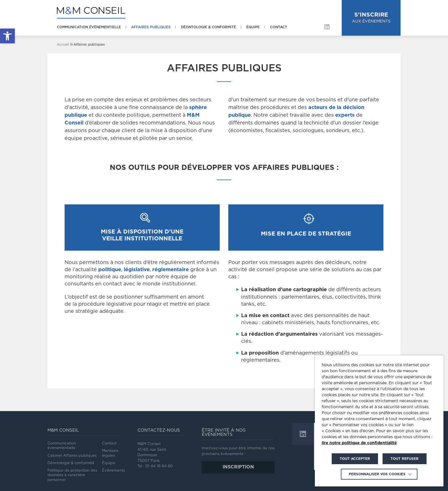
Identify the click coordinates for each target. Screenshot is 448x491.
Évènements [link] (113, 471)
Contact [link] (279, 27)
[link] (7, 36)
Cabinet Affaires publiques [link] (72, 456)
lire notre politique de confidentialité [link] (359, 443)
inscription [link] (238, 467)
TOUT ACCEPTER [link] (355, 459)
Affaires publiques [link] (151, 27)
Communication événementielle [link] (89, 27)
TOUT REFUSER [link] (405, 459)
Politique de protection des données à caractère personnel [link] (72, 475)
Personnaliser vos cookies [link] (377, 474)
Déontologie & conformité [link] (208, 27)
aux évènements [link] (371, 17)
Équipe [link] (253, 27)
